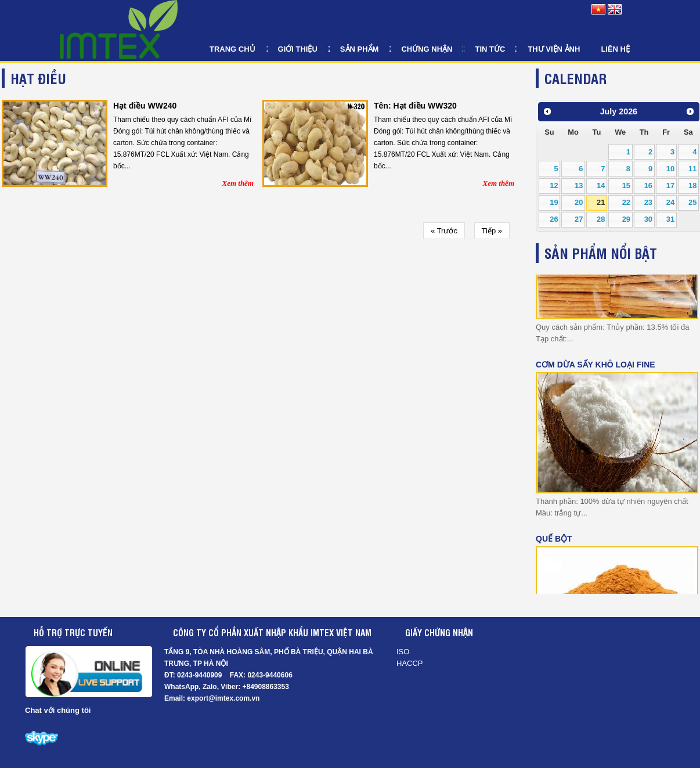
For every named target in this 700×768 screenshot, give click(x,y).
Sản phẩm (360, 49)
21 (601, 202)
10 (670, 169)
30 (648, 219)
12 (554, 185)
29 (626, 219)
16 (648, 185)
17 (670, 185)
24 (670, 202)
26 (554, 219)
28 (601, 219)
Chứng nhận (427, 49)
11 (692, 169)
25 (692, 202)
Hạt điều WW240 (145, 106)
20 (579, 202)
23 (648, 202)
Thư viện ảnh (554, 49)
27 (579, 219)
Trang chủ (232, 49)
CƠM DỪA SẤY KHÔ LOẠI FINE (596, 363)
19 (554, 202)
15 (626, 185)
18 (692, 185)
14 (601, 185)
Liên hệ (615, 49)
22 (626, 202)
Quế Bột (554, 538)
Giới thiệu (298, 49)
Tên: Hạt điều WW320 (415, 106)
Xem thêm (238, 183)
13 (579, 185)
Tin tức (490, 49)
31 (670, 219)
